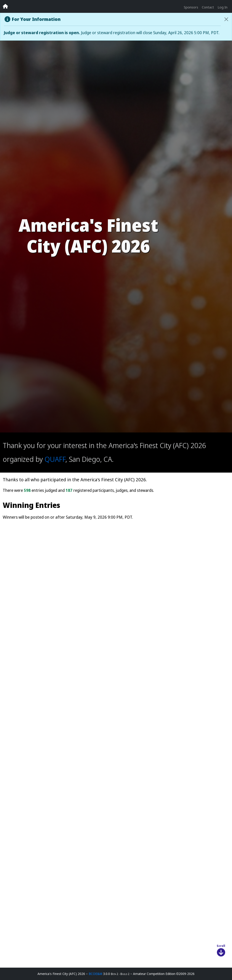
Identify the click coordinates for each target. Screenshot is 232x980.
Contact (208, 7)
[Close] (226, 19)
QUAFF (55, 459)
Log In (223, 7)
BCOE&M (95, 974)
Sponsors (191, 7)
